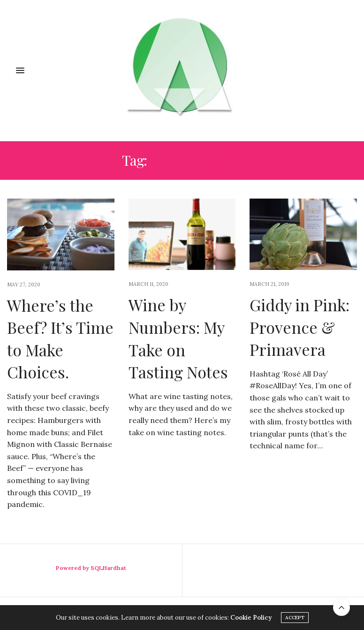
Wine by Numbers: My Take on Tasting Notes (178, 338)
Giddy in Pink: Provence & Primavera (300, 327)
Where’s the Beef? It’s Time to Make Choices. (60, 339)
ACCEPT (295, 618)
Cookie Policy (251, 618)
